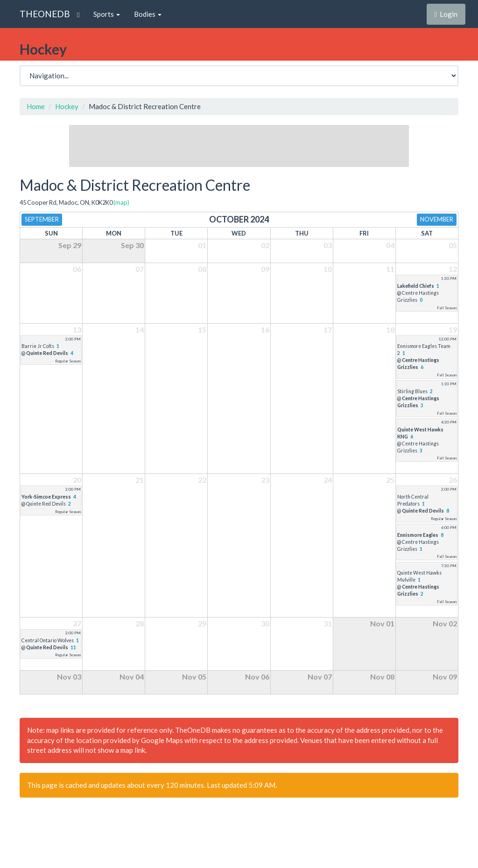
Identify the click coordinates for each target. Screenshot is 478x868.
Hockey (67, 106)
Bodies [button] (148, 14)
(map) (121, 202)
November (437, 219)
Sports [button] (107, 14)
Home (36, 106)
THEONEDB (45, 14)
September (42, 219)
